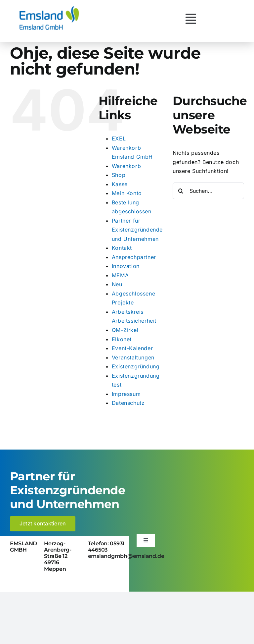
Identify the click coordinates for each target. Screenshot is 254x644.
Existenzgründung (136, 366)
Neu (117, 284)
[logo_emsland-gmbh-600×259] (49, 8)
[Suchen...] (208, 191)
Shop (119, 175)
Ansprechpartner (134, 257)
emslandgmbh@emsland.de (126, 556)
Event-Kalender (132, 348)
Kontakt (122, 248)
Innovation (126, 266)
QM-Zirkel (125, 330)
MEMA (120, 275)
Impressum (126, 394)
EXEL (119, 138)
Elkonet (122, 339)
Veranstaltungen (133, 357)
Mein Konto (127, 193)
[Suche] (181, 191)
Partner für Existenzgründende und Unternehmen (137, 230)
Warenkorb (126, 166)
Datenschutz (128, 403)
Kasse (120, 184)
